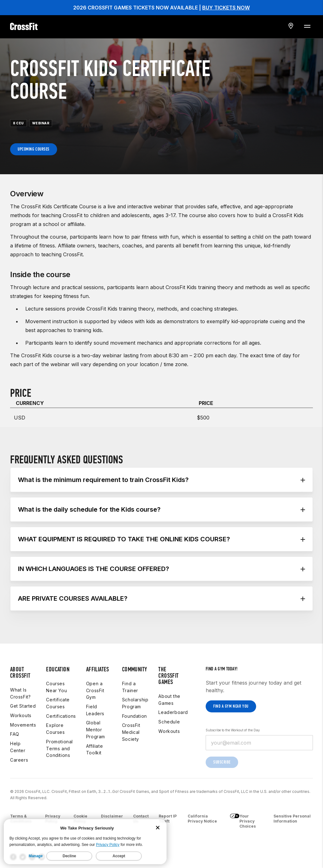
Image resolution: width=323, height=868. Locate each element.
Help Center (18, 747)
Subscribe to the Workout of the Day (233, 730)
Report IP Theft (168, 819)
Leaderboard (173, 712)
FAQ (15, 734)
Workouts (21, 715)
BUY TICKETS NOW (226, 8)
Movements (23, 725)
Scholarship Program (135, 703)
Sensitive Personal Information (292, 819)
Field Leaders (95, 710)
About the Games (169, 700)
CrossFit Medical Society (131, 732)
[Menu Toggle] (307, 26)
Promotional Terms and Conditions (59, 748)
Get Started (23, 706)
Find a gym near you (231, 706)
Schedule (169, 722)
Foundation (135, 716)
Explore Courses (55, 729)
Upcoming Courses (34, 149)
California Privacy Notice (202, 819)
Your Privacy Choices (243, 821)
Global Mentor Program (96, 729)
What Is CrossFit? (20, 693)
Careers (19, 760)
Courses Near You (56, 687)
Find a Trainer (130, 687)
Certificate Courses (58, 703)
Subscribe (222, 762)
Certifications (61, 716)
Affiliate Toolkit (94, 749)
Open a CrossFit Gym (95, 690)
